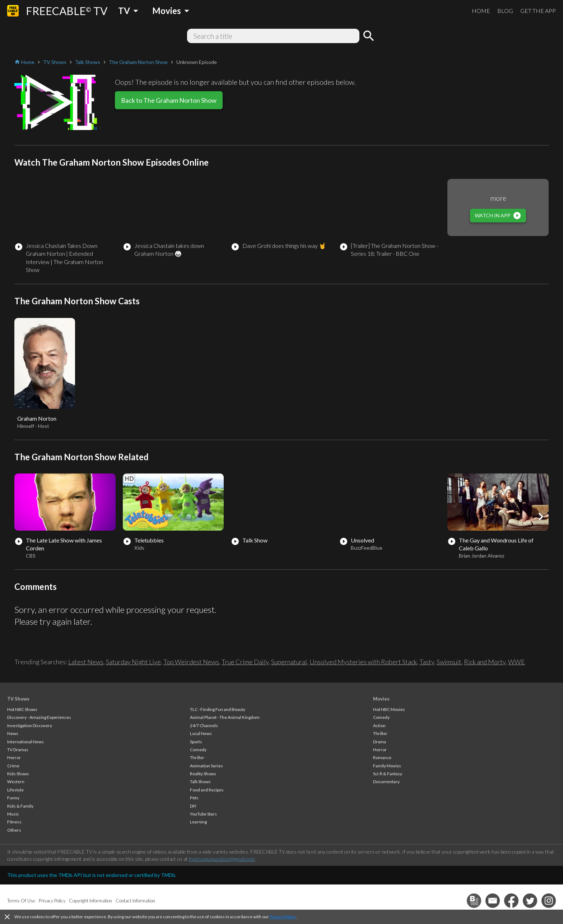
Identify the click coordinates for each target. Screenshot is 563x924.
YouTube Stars (203, 814)
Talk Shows (200, 782)
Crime (13, 766)
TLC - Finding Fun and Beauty (218, 709)
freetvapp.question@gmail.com (222, 859)
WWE (517, 662)
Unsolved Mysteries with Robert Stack (363, 662)
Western (16, 782)
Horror (14, 757)
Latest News (86, 662)
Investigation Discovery (30, 726)
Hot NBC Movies (389, 709)
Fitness (14, 822)
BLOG (505, 11)
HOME (481, 11)
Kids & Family (20, 806)
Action (379, 726)
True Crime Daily (245, 662)
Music (13, 814)
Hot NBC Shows (22, 709)
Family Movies (387, 766)
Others (14, 830)
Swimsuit (449, 662)
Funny (13, 798)
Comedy (198, 750)
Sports (196, 742)
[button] (541, 517)
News (13, 733)
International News (25, 742)
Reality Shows (203, 774)
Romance (382, 757)
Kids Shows (18, 774)
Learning (198, 822)
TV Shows (18, 699)
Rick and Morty (485, 662)
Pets (194, 798)
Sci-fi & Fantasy (388, 774)
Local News (201, 733)
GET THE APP (538, 11)
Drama (380, 742)
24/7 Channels (204, 726)
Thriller (197, 757)
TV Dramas (18, 750)
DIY (193, 806)
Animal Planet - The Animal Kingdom (225, 717)
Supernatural (289, 662)
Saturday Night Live (133, 662)
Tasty (427, 662)
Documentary (386, 782)
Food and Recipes (207, 790)
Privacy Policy (283, 917)
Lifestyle (15, 790)
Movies (381, 699)
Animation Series (206, 766)
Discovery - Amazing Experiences (39, 717)
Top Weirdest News (191, 662)
